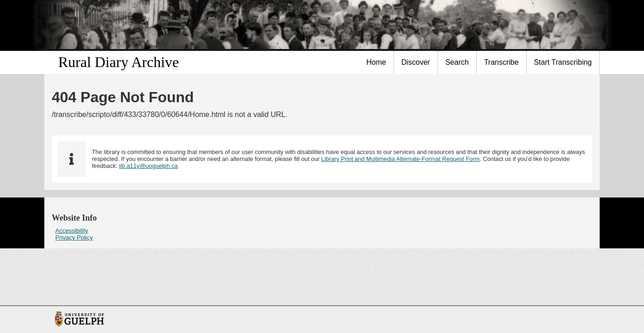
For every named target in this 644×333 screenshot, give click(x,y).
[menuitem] (377, 62)
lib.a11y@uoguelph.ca (149, 166)
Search (457, 62)
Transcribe (501, 62)
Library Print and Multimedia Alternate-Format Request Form (400, 159)
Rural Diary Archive (118, 62)
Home (376, 62)
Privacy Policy (74, 237)
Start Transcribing (563, 62)
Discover (416, 62)
